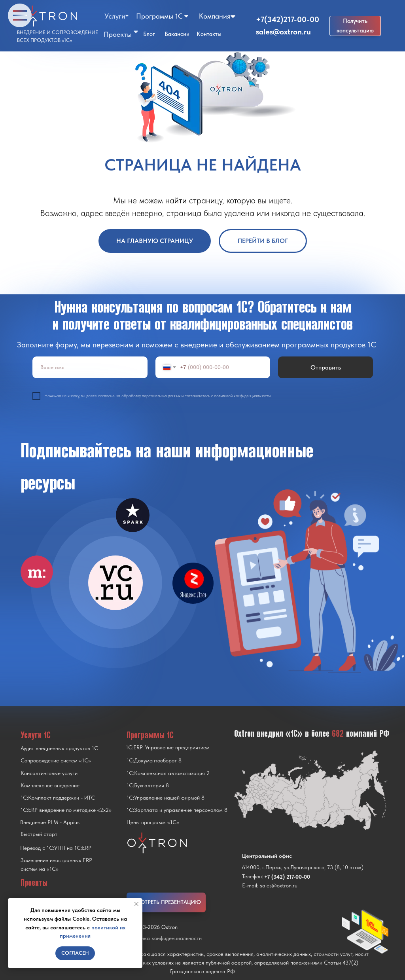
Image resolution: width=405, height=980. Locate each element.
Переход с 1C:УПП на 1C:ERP (56, 848)
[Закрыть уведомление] (136, 904)
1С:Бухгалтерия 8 (148, 785)
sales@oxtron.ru (283, 32)
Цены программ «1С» (153, 822)
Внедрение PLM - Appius (50, 822)
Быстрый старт (39, 834)
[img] (115, 583)
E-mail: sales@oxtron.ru (270, 885)
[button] (355, 26)
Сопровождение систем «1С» (56, 760)
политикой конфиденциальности (242, 396)
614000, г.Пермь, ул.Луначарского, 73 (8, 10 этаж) (303, 867)
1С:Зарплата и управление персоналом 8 (177, 810)
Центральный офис (267, 856)
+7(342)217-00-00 (288, 19)
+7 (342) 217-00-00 (287, 877)
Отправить (326, 367)
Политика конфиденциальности (164, 938)
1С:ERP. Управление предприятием (168, 747)
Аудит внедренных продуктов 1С (59, 748)
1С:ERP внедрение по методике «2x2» (66, 810)
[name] (90, 367)
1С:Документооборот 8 (154, 760)
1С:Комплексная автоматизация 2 (168, 773)
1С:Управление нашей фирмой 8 (166, 798)
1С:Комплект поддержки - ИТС (58, 798)
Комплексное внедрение (50, 785)
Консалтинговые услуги (49, 773)
